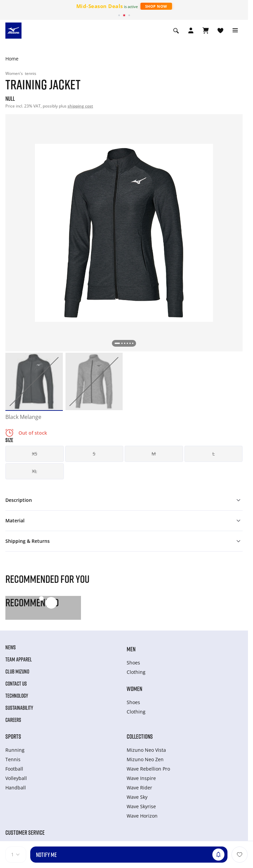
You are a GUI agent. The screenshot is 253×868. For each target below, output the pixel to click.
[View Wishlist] (220, 31)
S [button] (94, 454)
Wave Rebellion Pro (148, 769)
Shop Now (156, 6)
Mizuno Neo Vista (146, 750)
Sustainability (19, 708)
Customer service (25, 832)
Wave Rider (139, 788)
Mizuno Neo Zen (145, 759)
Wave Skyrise (141, 806)
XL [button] (34, 471)
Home (12, 59)
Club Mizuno (17, 671)
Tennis (13, 759)
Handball (16, 788)
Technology (17, 696)
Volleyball (16, 778)
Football (14, 769)
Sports (13, 736)
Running (15, 750)
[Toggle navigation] (235, 31)
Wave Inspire (141, 778)
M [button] (154, 454)
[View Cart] (206, 31)
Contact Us (16, 684)
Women (134, 689)
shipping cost (80, 106)
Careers (13, 720)
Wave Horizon (142, 816)
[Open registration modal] (191, 31)
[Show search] (176, 31)
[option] (34, 381)
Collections (140, 736)
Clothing (136, 672)
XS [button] (35, 454)
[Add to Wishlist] (240, 855)
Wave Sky (137, 797)
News (11, 647)
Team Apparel (19, 659)
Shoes (133, 663)
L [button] (214, 454)
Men (131, 649)
